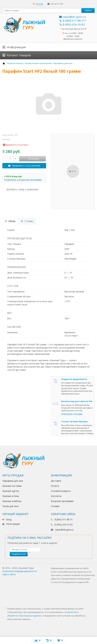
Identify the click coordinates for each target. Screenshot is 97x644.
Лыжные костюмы (12, 486)
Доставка (56, 481)
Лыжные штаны (11, 496)
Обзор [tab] (10, 221)
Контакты (56, 496)
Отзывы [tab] (27, 221)
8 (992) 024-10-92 (72, 24)
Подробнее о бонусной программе (23, 180)
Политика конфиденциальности (20, 571)
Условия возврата (61, 491)
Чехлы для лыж (11, 506)
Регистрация (11, 524)
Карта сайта (9, 574)
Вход (7, 519)
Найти (88, 10)
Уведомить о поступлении (26, 166)
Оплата (55, 486)
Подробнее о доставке (72, 414)
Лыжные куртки (11, 491)
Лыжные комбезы (12, 501)
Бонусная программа (62, 501)
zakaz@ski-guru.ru (73, 17)
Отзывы (55, 506)
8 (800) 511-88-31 (72, 21)
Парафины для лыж (13, 481)
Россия (40, 4)
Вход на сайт (55, 4)
